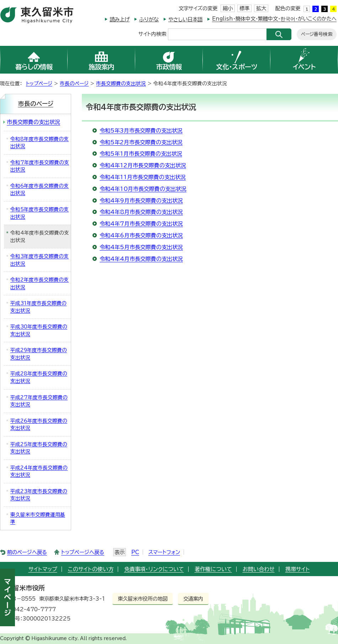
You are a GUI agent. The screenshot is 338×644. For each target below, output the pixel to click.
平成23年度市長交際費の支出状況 (39, 495)
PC (135, 552)
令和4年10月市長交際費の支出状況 (143, 189)
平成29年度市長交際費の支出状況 (39, 354)
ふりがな (149, 19)
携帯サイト (298, 569)
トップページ (39, 84)
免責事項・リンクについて (154, 569)
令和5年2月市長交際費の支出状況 (141, 142)
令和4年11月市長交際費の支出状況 (143, 177)
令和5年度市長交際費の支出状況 (39, 213)
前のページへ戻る (27, 552)
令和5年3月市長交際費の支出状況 (141, 131)
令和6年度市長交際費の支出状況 (39, 190)
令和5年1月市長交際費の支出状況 (141, 154)
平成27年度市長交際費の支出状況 (39, 401)
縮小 (228, 8)
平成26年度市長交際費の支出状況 (39, 425)
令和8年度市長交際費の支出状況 (39, 143)
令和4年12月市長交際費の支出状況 (143, 165)
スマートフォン (164, 552)
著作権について (213, 569)
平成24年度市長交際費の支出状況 (39, 471)
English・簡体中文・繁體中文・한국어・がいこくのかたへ (274, 19)
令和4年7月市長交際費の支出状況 (141, 224)
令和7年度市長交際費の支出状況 (40, 166)
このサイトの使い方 (91, 569)
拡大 (261, 8)
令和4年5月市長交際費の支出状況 (141, 247)
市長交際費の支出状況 (121, 84)
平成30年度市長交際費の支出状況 (39, 330)
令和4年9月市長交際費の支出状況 (141, 201)
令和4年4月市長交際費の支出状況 (141, 259)
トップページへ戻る (83, 552)
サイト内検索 (152, 34)
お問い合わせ (259, 569)
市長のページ (74, 84)
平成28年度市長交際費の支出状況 (39, 377)
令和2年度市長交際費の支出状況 (39, 283)
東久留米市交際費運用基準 (38, 518)
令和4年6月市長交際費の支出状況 (141, 235)
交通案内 (193, 599)
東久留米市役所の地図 (143, 599)
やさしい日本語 (185, 19)
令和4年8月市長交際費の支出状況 (141, 212)
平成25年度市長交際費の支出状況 (39, 448)
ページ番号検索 (317, 34)
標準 (244, 8)
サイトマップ (43, 569)
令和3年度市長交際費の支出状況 (39, 260)
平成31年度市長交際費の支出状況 (38, 307)
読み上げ (120, 19)
